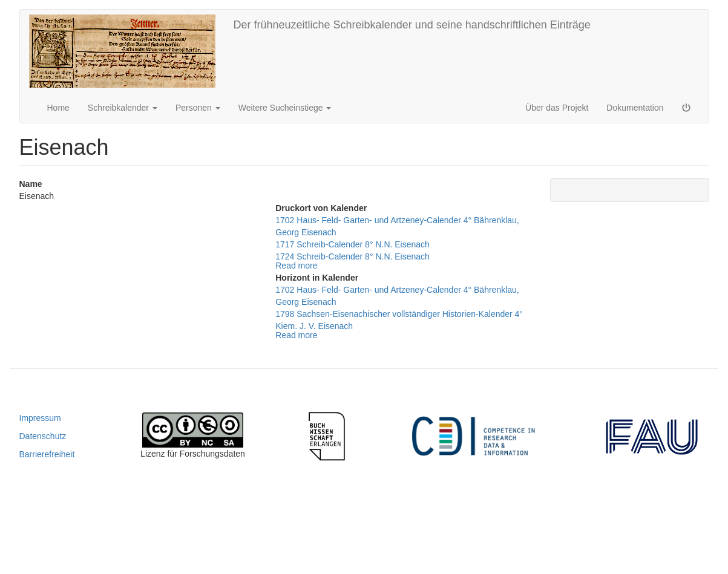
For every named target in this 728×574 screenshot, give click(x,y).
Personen (198, 108)
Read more (296, 266)
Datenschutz (43, 436)
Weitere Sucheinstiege (285, 108)
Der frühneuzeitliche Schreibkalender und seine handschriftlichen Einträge (412, 25)
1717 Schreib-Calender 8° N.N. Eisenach (353, 244)
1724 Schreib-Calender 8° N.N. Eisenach (353, 256)
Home (58, 108)
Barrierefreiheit (47, 454)
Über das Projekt (557, 108)
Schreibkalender (123, 108)
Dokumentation (635, 108)
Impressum (40, 418)
